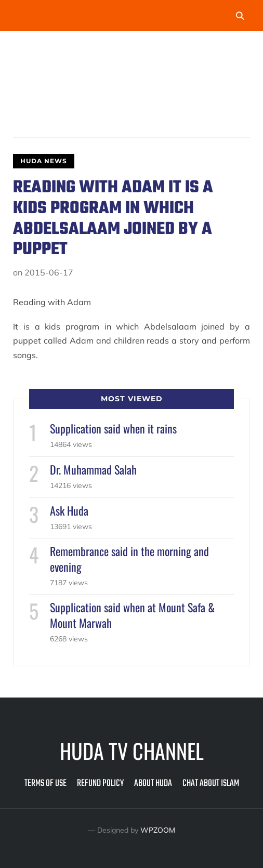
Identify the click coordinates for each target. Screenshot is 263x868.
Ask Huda (69, 510)
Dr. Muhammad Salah (93, 469)
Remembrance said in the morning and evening (129, 558)
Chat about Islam (211, 784)
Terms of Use (45, 784)
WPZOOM (158, 830)
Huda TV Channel (132, 751)
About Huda (153, 784)
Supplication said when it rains (113, 428)
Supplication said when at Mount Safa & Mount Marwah (132, 615)
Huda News (44, 161)
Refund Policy (100, 784)
